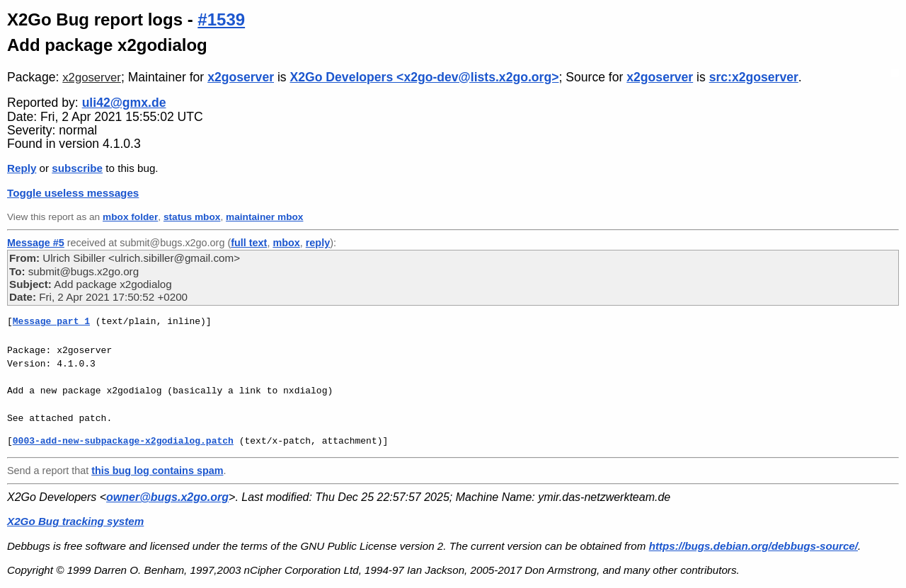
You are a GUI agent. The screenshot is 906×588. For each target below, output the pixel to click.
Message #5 (36, 243)
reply (318, 243)
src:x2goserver (754, 77)
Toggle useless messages (73, 193)
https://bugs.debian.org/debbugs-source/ (753, 546)
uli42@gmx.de (124, 103)
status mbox (192, 217)
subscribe (77, 168)
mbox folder (130, 217)
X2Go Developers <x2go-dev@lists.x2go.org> (425, 77)
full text (249, 243)
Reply (22, 168)
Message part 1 (51, 321)
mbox (286, 243)
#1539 (221, 19)
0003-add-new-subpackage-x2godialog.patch (123, 441)
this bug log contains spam (157, 471)
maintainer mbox (264, 217)
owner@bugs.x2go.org (167, 497)
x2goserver (92, 77)
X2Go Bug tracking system (75, 521)
